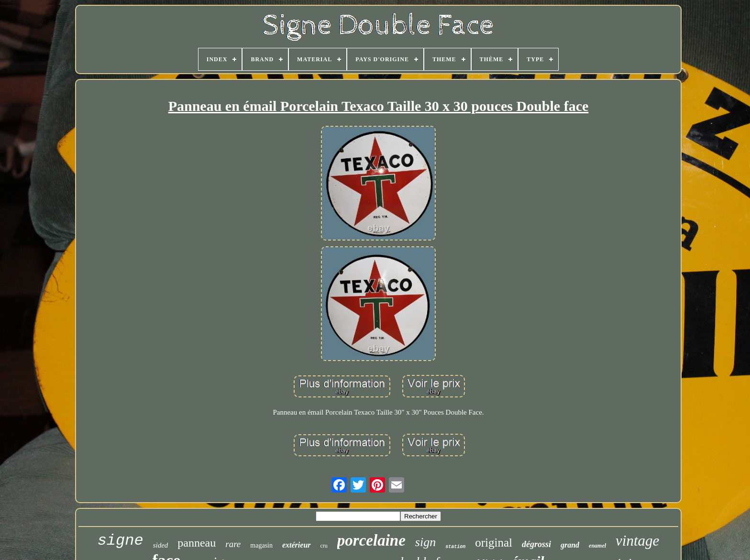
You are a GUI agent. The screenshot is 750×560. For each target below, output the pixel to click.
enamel (597, 546)
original (494, 543)
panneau (197, 543)
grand (570, 545)
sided (161, 545)
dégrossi (536, 544)
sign (425, 542)
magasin (261, 545)
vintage (637, 541)
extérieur (297, 545)
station (455, 547)
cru (324, 546)
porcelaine (371, 540)
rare (233, 544)
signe (121, 541)
